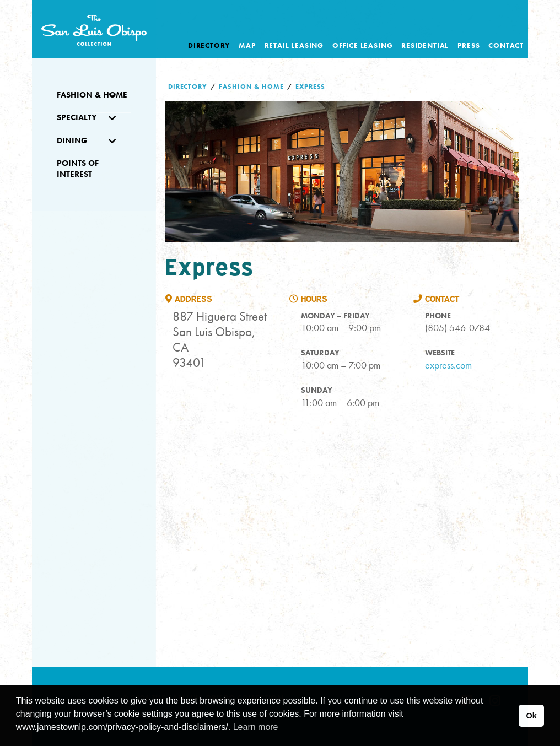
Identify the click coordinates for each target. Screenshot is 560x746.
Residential (425, 45)
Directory (209, 45)
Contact (506, 45)
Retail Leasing (294, 45)
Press (469, 45)
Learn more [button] (256, 727)
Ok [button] (531, 716)
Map (247, 45)
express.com (448, 365)
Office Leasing (362, 45)
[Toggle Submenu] (112, 95)
